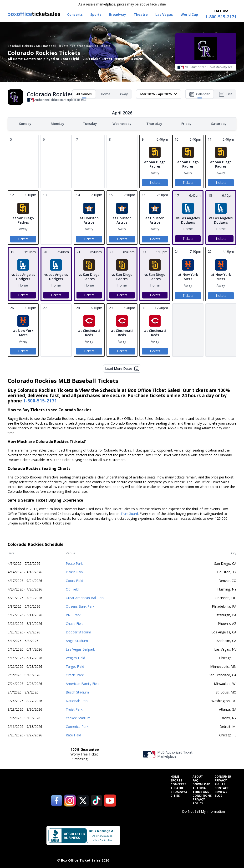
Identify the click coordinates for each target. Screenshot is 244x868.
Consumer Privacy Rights (223, 780)
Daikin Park (74, 572)
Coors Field (74, 580)
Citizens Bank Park (80, 606)
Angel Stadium (77, 640)
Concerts (178, 784)
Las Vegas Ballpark (80, 649)
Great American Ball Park (85, 597)
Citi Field (72, 589)
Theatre (177, 788)
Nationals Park (77, 700)
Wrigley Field (75, 657)
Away (124, 94)
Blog (219, 795)
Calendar (200, 95)
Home (106, 94)
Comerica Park (77, 726)
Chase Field (75, 623)
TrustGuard (129, 513)
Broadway (179, 791)
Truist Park (74, 709)
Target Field (75, 666)
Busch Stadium (77, 692)
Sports (176, 780)
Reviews (221, 791)
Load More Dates (122, 368)
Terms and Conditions (202, 793)
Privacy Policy (199, 801)
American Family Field (83, 683)
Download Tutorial (201, 786)
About (198, 776)
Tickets (155, 182)
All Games (84, 95)
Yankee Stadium (78, 717)
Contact (222, 788)
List (225, 94)
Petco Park (74, 563)
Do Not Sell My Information (203, 811)
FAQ (196, 780)
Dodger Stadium (78, 632)
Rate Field (73, 735)
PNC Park (73, 614)
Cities (175, 795)
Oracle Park (75, 675)
